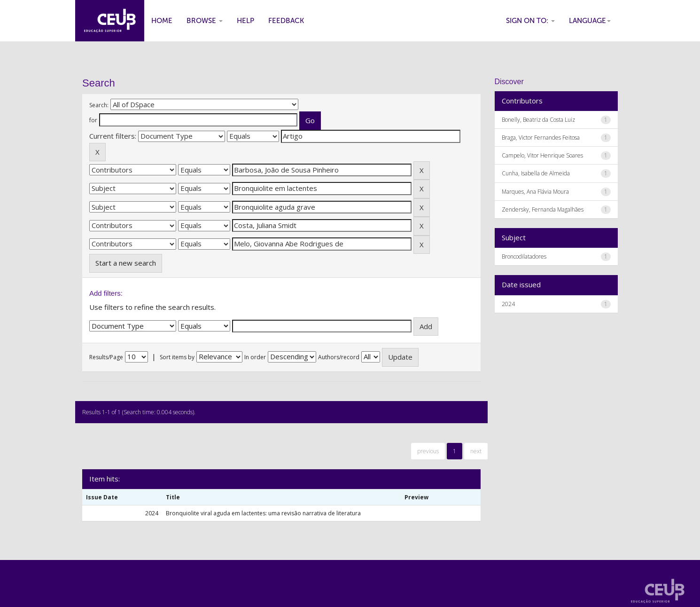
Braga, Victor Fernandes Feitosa (541, 138)
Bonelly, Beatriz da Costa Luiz (538, 120)
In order (255, 357)
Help (245, 21)
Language (590, 21)
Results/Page (106, 357)
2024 (508, 304)
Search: (99, 105)
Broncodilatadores (524, 256)
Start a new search (126, 263)
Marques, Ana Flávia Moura (535, 192)
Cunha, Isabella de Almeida (536, 173)
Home (162, 21)
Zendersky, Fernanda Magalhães (543, 209)
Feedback (286, 21)
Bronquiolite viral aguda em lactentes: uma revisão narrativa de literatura (263, 513)
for (93, 120)
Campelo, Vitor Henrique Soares (542, 155)
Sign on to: (530, 21)
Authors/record (339, 357)
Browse (205, 21)
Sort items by (177, 357)
